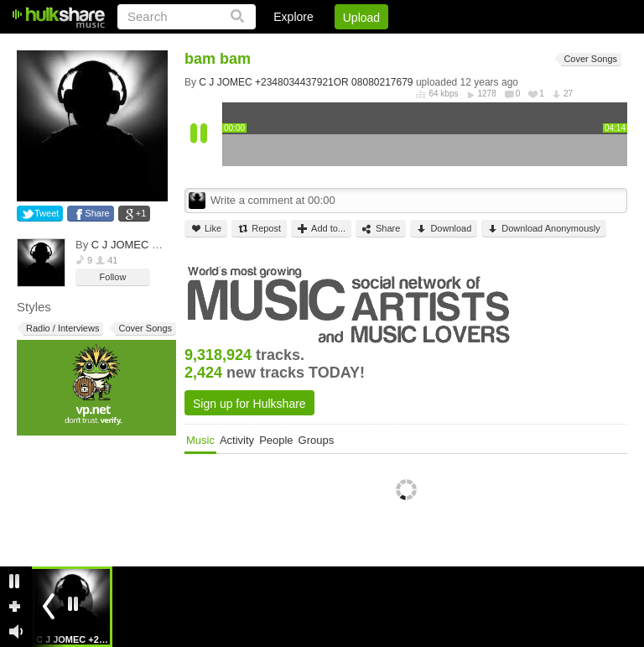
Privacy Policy (534, 46)
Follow (113, 277)
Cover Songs (144, 329)
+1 (141, 213)
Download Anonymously (543, 229)
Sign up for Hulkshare (249, 404)
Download (444, 229)
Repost (259, 229)
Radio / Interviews (61, 329)
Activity (237, 440)
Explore (293, 17)
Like (206, 229)
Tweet (47, 213)
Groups (317, 440)
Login (281, 46)
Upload (361, 18)
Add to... (321, 229)
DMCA (455, 46)
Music (200, 440)
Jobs (400, 46)
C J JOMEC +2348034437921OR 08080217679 (306, 82)
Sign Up (341, 46)
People (276, 440)
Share (97, 213)
